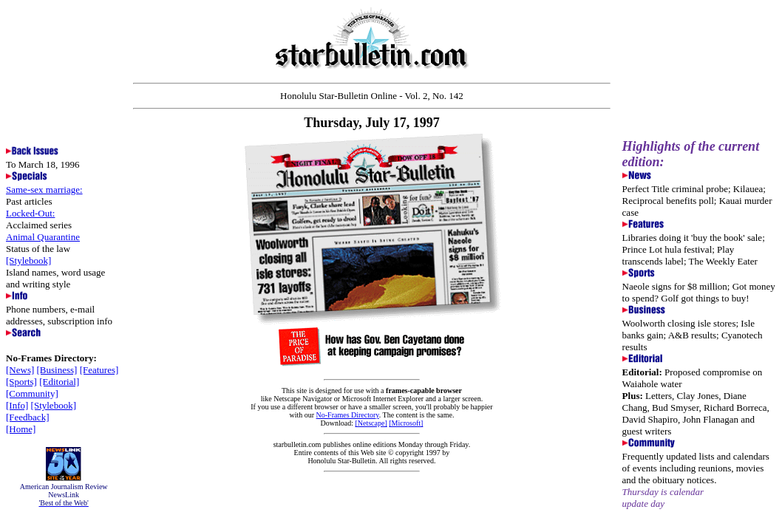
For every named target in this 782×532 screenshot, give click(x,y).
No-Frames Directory (348, 415)
